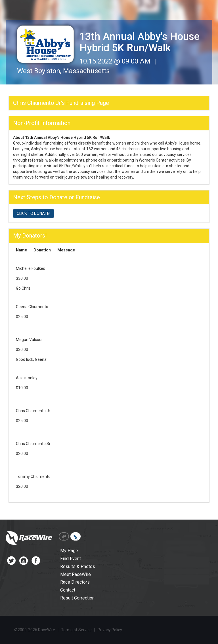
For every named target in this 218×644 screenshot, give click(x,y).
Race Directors (75, 582)
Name (21, 250)
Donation (42, 250)
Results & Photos (78, 566)
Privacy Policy (110, 630)
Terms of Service (76, 630)
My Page (69, 551)
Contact (68, 590)
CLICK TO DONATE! (33, 213)
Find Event (71, 559)
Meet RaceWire (76, 574)
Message (66, 250)
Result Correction (77, 598)
